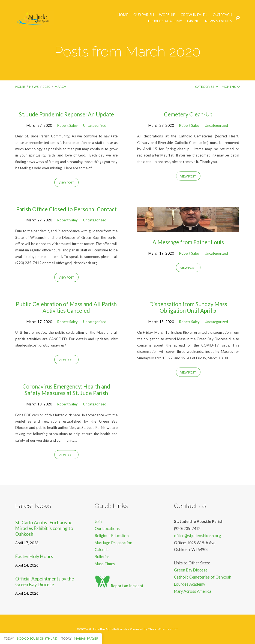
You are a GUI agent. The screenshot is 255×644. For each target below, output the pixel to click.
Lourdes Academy (165, 21)
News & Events (219, 21)
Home (123, 15)
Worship (167, 15)
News (34, 87)
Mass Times (105, 564)
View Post (66, 183)
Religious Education (112, 536)
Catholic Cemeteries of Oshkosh (203, 577)
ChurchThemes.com (163, 629)
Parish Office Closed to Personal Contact (66, 209)
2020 (46, 87)
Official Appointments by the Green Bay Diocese (45, 582)
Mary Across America (193, 591)
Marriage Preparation (113, 543)
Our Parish (144, 15)
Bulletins (102, 557)
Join (98, 521)
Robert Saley (67, 125)
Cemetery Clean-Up (188, 114)
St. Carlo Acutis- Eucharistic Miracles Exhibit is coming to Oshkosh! (44, 528)
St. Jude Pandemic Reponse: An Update (66, 114)
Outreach (222, 15)
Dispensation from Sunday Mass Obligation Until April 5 (188, 307)
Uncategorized (95, 125)
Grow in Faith (194, 15)
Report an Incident (119, 586)
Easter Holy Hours (34, 556)
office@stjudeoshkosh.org (197, 536)
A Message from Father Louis (188, 242)
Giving (193, 21)
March (60, 87)
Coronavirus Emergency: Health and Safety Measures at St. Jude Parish (66, 390)
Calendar (102, 550)
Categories (207, 87)
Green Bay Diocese (191, 570)
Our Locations (107, 529)
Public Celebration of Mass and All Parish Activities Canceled (66, 307)
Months (231, 87)
